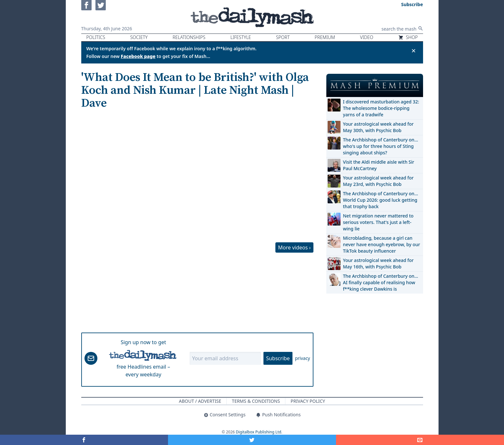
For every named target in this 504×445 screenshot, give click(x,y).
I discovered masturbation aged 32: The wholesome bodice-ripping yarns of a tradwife (381, 108)
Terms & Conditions (256, 401)
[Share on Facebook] (84, 440)
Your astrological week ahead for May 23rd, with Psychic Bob (378, 181)
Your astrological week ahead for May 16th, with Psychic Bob (378, 263)
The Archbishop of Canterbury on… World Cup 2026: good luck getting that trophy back (381, 200)
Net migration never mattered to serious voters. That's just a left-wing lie (378, 222)
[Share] (420, 440)
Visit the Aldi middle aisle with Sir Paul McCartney (379, 165)
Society (139, 37)
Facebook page (138, 56)
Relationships (189, 37)
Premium (325, 37)
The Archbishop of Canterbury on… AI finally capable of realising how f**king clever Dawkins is (381, 282)
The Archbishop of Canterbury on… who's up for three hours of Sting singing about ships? (381, 146)
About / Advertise (200, 401)
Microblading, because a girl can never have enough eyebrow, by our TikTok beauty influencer (382, 244)
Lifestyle (241, 37)
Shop (408, 37)
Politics (96, 37)
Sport (283, 37)
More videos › (294, 247)
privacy (303, 358)
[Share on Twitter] (252, 440)
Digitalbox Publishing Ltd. (259, 432)
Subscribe (278, 358)
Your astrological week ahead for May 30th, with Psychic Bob (378, 127)
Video (367, 37)
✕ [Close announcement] (414, 51)
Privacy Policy (308, 401)
